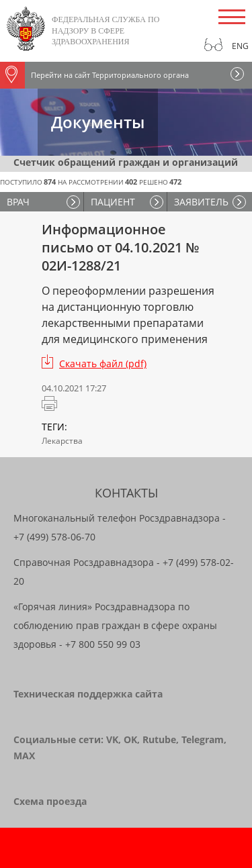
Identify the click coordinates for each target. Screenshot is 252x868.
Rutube (159, 739)
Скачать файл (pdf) (103, 364)
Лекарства (62, 441)
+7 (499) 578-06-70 (54, 537)
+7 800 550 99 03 (103, 644)
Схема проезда (50, 801)
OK (130, 739)
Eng (240, 46)
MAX (24, 756)
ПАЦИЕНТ (113, 202)
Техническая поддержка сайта (88, 694)
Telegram (203, 739)
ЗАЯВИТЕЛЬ (201, 202)
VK (112, 739)
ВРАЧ (18, 202)
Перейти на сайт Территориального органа (94, 75)
